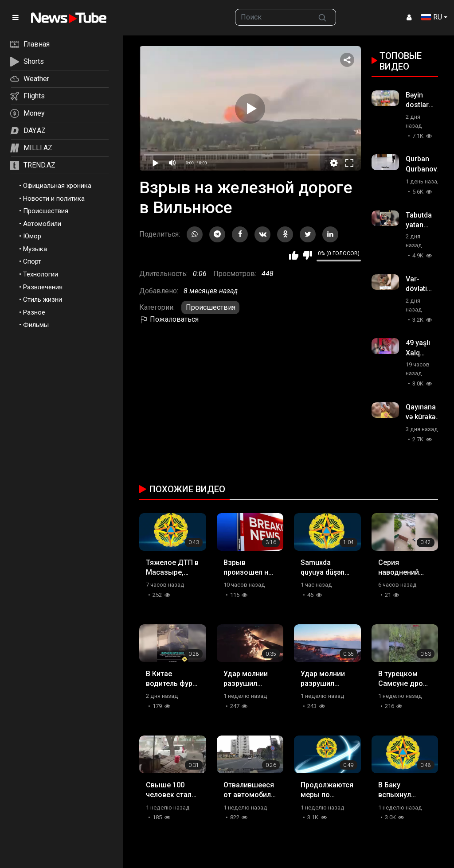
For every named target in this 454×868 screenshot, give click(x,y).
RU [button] (432, 17)
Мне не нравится (307, 255)
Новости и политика (54, 199)
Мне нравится (294, 255)
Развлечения (43, 287)
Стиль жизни (43, 300)
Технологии (41, 274)
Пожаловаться (169, 319)
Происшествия (46, 211)
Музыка (35, 249)
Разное (34, 312)
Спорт (32, 261)
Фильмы (36, 325)
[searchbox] (272, 17)
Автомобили (42, 224)
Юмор (32, 236)
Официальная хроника (57, 186)
